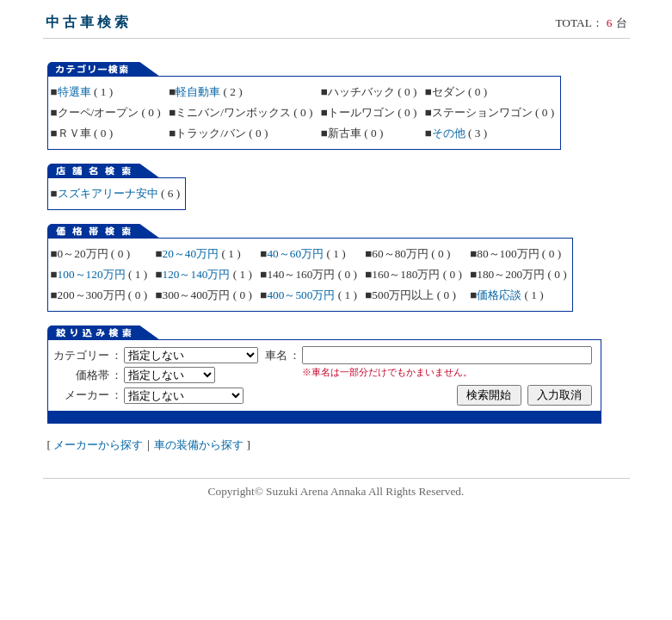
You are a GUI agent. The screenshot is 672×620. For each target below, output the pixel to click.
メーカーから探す (98, 445)
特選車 (74, 92)
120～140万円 (196, 274)
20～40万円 (190, 254)
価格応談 (499, 295)
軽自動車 (198, 92)
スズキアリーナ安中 (108, 193)
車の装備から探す (199, 445)
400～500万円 (301, 295)
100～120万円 (92, 274)
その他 (449, 133)
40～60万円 (295, 254)
